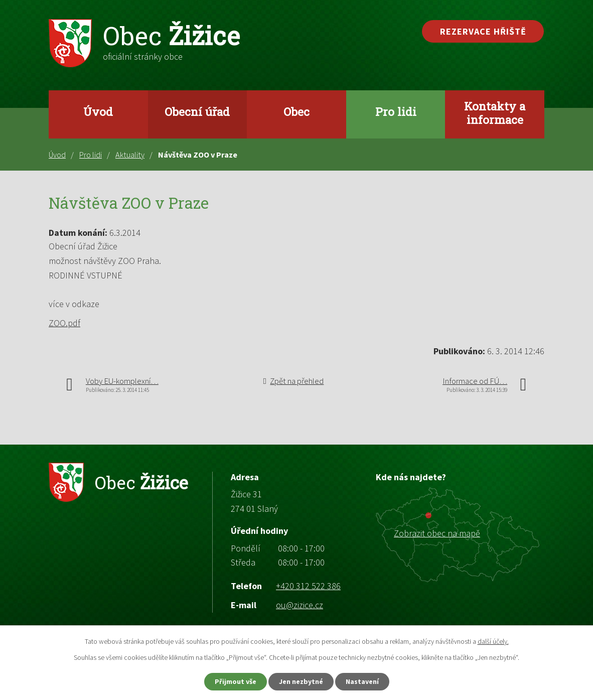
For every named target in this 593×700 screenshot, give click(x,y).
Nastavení (362, 681)
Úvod (98, 111)
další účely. (493, 641)
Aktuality (130, 155)
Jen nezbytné (301, 681)
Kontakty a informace (495, 113)
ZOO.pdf (64, 323)
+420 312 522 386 (308, 586)
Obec (296, 111)
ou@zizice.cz (300, 605)
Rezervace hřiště (483, 31)
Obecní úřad (197, 111)
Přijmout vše (236, 681)
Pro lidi (396, 111)
